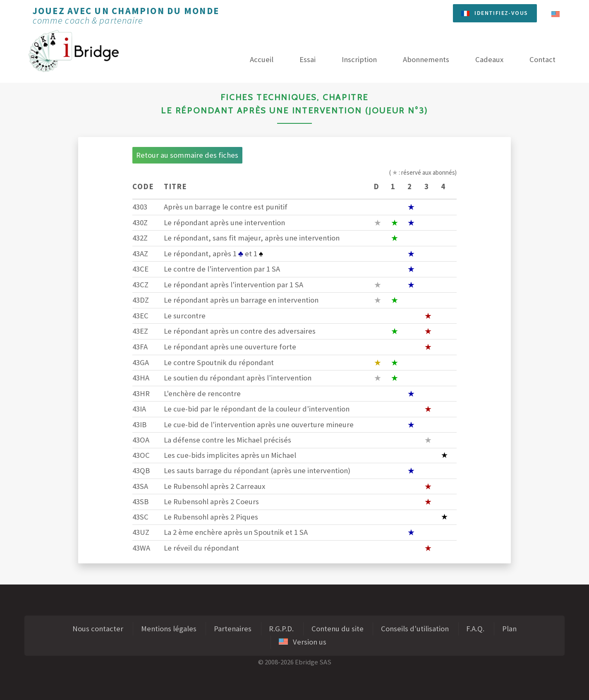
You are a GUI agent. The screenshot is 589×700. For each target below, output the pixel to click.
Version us (303, 642)
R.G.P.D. (281, 629)
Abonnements (426, 59)
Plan (509, 629)
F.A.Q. (475, 629)
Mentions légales (169, 629)
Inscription (359, 59)
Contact (542, 59)
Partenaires (233, 629)
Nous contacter (98, 629)
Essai (308, 59)
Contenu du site (338, 629)
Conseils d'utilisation (415, 629)
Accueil (262, 59)
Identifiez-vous (501, 13)
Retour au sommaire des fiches (187, 155)
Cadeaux (489, 59)
